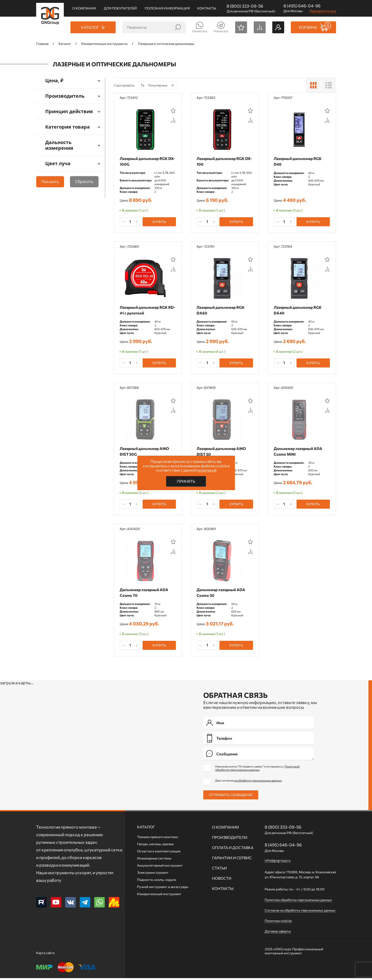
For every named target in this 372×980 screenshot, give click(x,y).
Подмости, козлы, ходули (157, 881)
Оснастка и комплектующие (159, 853)
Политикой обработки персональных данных (257, 770)
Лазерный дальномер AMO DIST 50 (222, 452)
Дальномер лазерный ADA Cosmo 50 (222, 594)
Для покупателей (120, 8)
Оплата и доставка (233, 849)
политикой (207, 470)
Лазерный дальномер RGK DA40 (299, 311)
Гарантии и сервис (232, 860)
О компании (84, 8)
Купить (159, 222)
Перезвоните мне (323, 11)
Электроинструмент (153, 874)
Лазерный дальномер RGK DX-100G (145, 161)
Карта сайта (45, 955)
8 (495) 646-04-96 (302, 6)
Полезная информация (167, 8)
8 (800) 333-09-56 (245, 6)
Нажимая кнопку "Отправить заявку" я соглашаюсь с (257, 770)
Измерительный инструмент (159, 896)
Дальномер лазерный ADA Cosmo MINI (299, 452)
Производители (230, 839)
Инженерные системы (154, 860)
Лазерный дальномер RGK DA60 (222, 311)
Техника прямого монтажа (157, 839)
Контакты (207, 8)
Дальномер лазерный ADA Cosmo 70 (145, 594)
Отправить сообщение (231, 797)
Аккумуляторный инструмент (160, 867)
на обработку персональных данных (258, 782)
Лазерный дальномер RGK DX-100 (222, 161)
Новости (222, 880)
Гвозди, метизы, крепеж (155, 846)
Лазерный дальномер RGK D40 (299, 161)
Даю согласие (248, 782)
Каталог (146, 829)
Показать (50, 181)
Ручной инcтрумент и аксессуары (163, 889)
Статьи (219, 870)
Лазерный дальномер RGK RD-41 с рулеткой (145, 311)
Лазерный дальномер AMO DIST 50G (146, 452)
